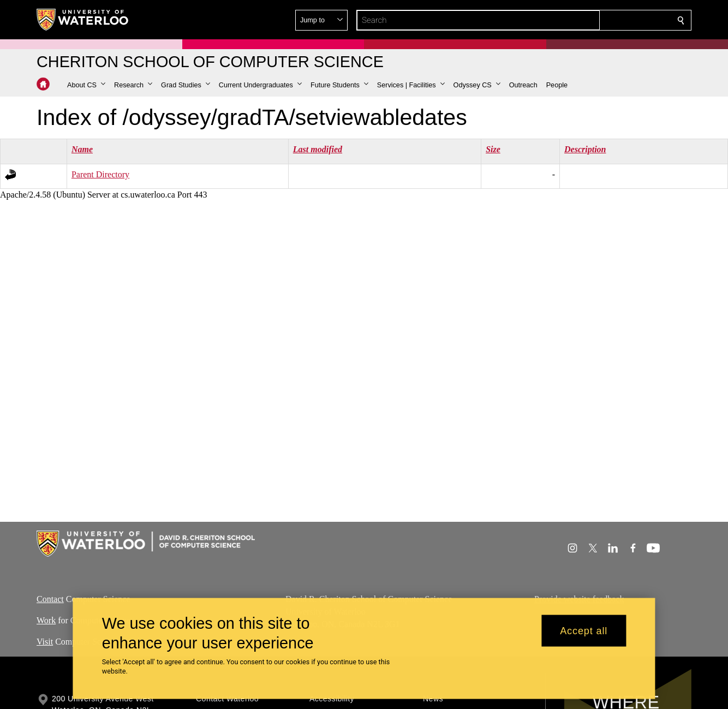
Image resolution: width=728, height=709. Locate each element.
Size (493, 149)
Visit (45, 641)
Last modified (318, 149)
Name (82, 149)
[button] (86, 85)
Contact (50, 599)
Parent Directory (100, 174)
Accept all (584, 630)
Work (46, 620)
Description (585, 149)
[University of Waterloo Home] (83, 20)
